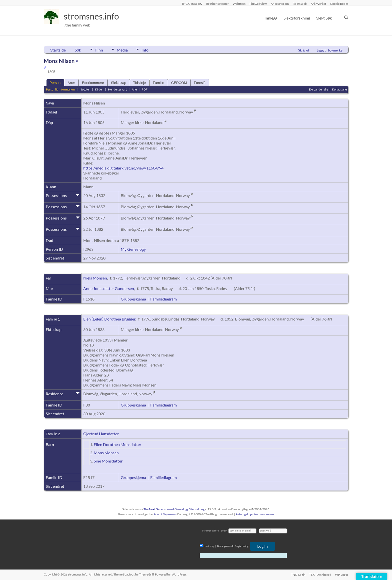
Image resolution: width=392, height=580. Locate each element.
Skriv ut (304, 50)
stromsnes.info (93, 16)
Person (55, 83)
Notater (85, 89)
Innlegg (271, 18)
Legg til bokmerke (330, 50)
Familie (158, 83)
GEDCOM (179, 83)
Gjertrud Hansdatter (101, 434)
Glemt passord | (226, 546)
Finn (99, 49)
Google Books (339, 3)
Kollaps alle (339, 89)
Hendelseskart (117, 89)
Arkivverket (318, 3)
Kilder (99, 89)
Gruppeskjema (133, 299)
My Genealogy (133, 249)
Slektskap (119, 83)
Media (123, 49)
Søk (78, 50)
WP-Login (342, 574)
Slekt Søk (324, 18)
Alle (134, 89)
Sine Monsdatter (108, 461)
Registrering (242, 546)
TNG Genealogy (192, 3)
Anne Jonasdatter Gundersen (109, 288)
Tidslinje (140, 83)
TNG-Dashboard (320, 574)
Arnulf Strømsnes (165, 514)
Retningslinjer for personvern (255, 514)
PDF (145, 89)
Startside (58, 50)
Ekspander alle (318, 89)
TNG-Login (298, 574)
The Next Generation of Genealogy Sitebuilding (174, 509)
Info (147, 49)
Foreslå (200, 83)
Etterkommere (93, 83)
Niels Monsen (95, 278)
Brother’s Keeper (217, 3)
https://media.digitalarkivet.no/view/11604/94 (123, 168)
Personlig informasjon (60, 89)
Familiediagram (163, 299)
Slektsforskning (297, 18)
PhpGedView (258, 3)
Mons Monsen (106, 453)
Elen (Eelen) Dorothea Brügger (109, 319)
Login (224, 530)
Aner (71, 83)
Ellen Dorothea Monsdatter (117, 444)
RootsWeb (300, 3)
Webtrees (239, 3)
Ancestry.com (280, 3)
